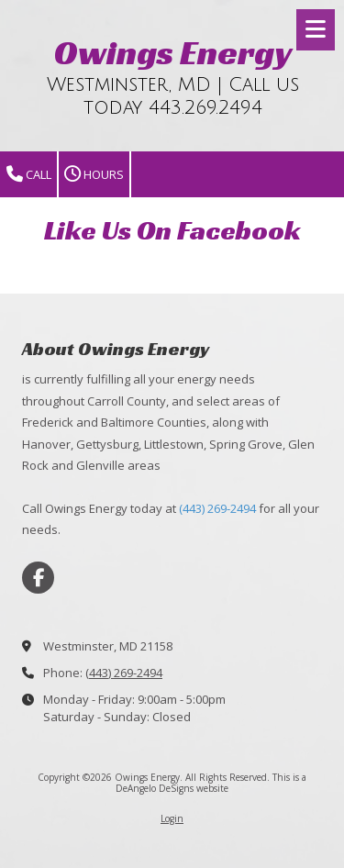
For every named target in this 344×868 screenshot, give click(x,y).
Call (29, 175)
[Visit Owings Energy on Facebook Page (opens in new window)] (38, 578)
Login (172, 818)
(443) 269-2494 (217, 508)
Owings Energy (173, 52)
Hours (94, 175)
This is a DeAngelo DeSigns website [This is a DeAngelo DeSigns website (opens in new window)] (211, 783)
